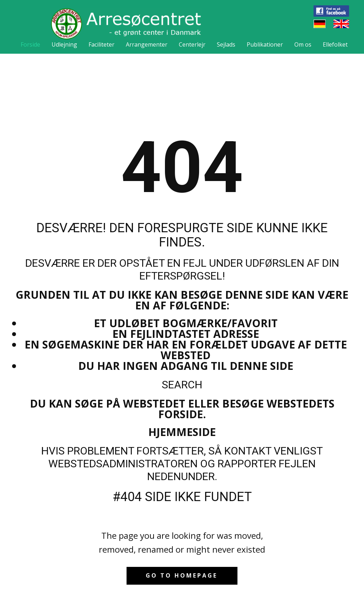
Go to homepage (182, 575)
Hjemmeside (182, 432)
